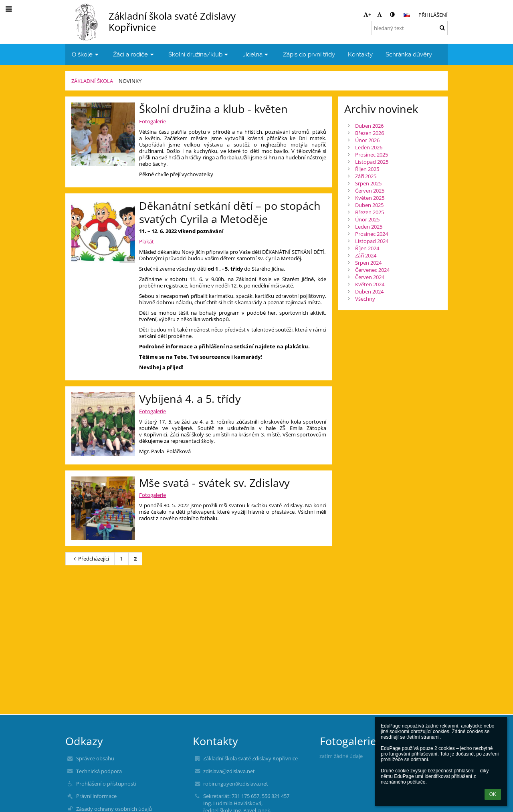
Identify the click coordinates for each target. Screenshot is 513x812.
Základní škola (92, 81)
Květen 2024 (370, 284)
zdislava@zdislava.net (229, 771)
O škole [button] (86, 54)
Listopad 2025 (372, 162)
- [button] (380, 14)
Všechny (365, 299)
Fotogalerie (152, 121)
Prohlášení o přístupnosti (106, 784)
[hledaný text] (410, 28)
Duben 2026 (369, 126)
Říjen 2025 (367, 169)
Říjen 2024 (367, 248)
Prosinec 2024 (372, 234)
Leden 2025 (369, 227)
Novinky (130, 81)
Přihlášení (433, 15)
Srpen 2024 (368, 263)
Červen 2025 (370, 191)
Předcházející (90, 559)
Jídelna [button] (256, 54)
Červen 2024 (370, 277)
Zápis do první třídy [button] (309, 54)
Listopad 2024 (372, 241)
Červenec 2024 (372, 270)
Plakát (146, 241)
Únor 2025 (367, 219)
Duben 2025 (369, 205)
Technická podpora (99, 771)
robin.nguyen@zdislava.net (236, 784)
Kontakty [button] (360, 54)
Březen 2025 (370, 212)
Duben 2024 (369, 291)
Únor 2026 (367, 140)
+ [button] (367, 14)
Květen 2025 (370, 198)
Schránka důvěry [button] (409, 54)
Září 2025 (366, 176)
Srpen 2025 (368, 183)
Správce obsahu (95, 758)
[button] (407, 15)
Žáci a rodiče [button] (134, 54)
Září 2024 (366, 255)
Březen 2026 (370, 133)
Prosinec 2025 (372, 155)
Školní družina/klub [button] (199, 54)
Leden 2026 (369, 147)
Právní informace (96, 796)
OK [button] (493, 794)
